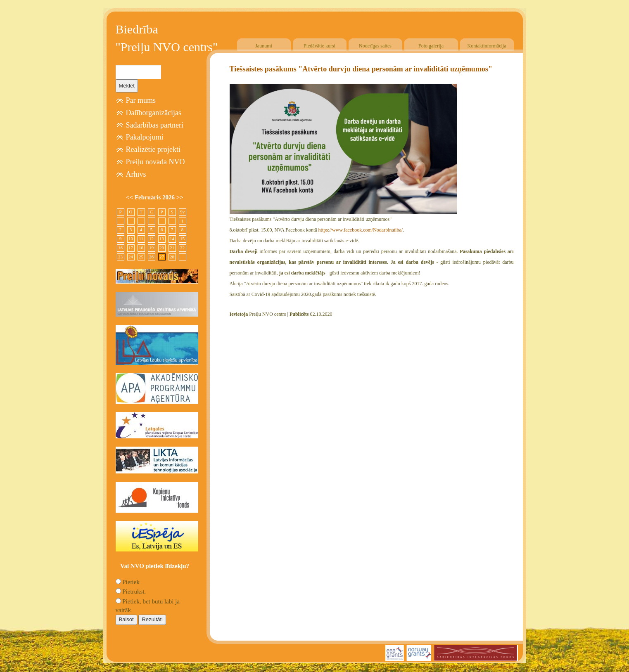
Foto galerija (431, 46)
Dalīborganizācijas (154, 113)
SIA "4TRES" (445, 666)
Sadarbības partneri (155, 125)
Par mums (141, 100)
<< (130, 197)
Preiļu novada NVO (155, 162)
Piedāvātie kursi (319, 46)
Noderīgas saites (375, 46)
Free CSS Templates (496, 666)
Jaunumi (264, 46)
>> (180, 197)
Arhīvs (136, 174)
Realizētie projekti (153, 149)
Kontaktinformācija (487, 46)
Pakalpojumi (145, 137)
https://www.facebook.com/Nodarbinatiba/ (361, 230)
